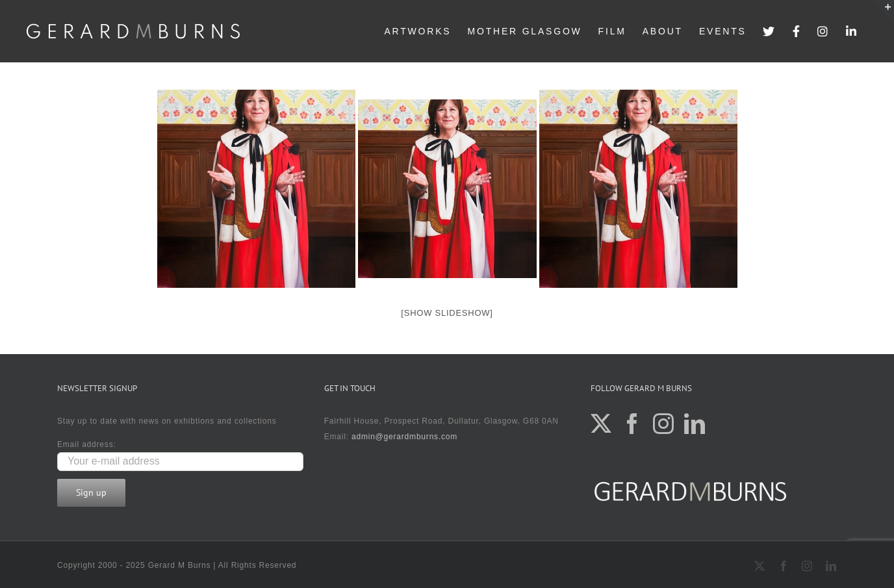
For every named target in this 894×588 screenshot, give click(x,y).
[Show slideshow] (447, 313)
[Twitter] (601, 424)
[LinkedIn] (695, 424)
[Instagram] (664, 424)
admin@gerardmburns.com (404, 437)
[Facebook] (632, 424)
